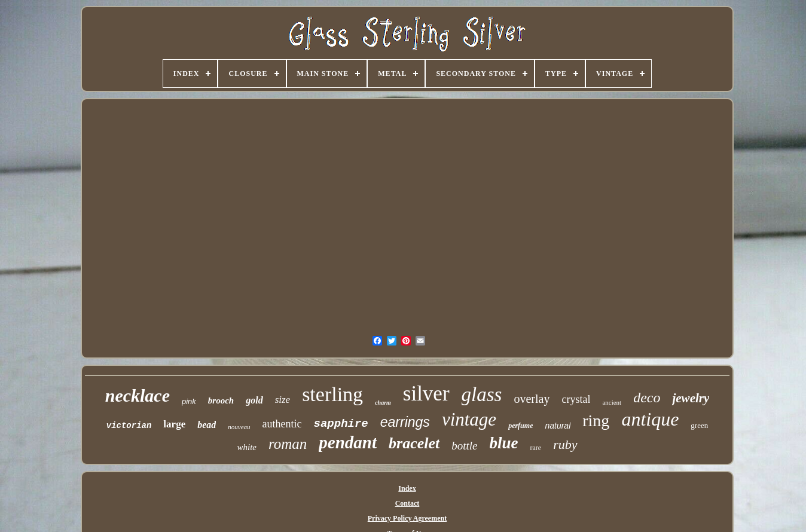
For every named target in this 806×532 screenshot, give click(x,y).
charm (383, 403)
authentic (282, 424)
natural (558, 426)
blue (504, 443)
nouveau (239, 427)
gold (254, 400)
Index (407, 488)
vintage (469, 419)
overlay (532, 399)
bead (207, 425)
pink (189, 401)
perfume (520, 426)
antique (650, 419)
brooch (221, 400)
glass (482, 395)
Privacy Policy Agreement (407, 518)
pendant (348, 442)
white (247, 447)
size (283, 400)
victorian (129, 426)
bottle (464, 446)
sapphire (341, 424)
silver (426, 394)
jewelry (691, 398)
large (174, 424)
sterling (332, 394)
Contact (407, 503)
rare (536, 448)
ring (596, 421)
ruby (565, 444)
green (699, 425)
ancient (612, 402)
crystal (576, 399)
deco (647, 398)
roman (288, 444)
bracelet (414, 443)
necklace (138, 395)
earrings (405, 422)
